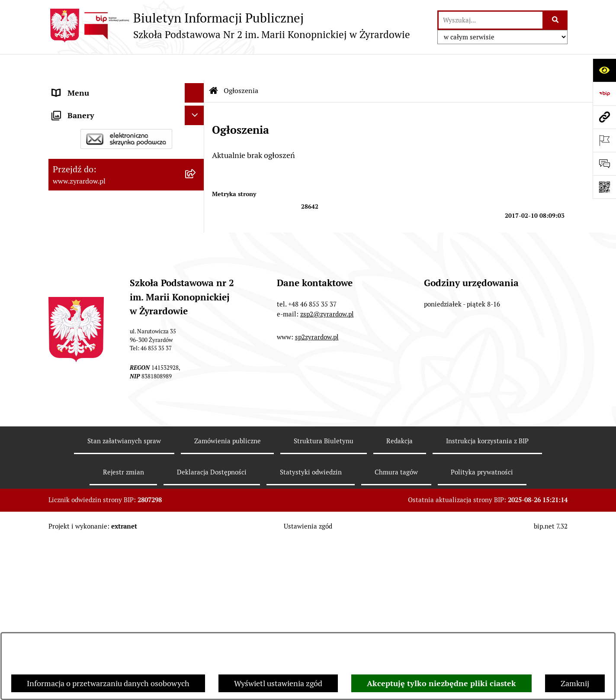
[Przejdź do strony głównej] (229, 26)
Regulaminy (73, 195)
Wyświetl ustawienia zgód (278, 683)
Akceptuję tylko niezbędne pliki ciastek (441, 683)
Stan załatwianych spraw (124, 599)
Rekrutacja (71, 234)
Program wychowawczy (93, 254)
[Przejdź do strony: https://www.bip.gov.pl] (604, 94)
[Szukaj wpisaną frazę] (556, 20)
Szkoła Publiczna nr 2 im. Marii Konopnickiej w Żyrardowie (106, 92)
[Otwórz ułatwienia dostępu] (604, 70)
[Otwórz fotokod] (604, 187)
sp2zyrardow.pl (317, 495)
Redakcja (399, 599)
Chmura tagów (396, 630)
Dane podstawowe (84, 118)
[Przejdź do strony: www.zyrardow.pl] (604, 117)
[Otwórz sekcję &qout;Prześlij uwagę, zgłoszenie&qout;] (604, 164)
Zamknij (575, 683)
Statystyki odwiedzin (311, 630)
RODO (63, 293)
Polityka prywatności (482, 630)
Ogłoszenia (72, 215)
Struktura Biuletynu (324, 599)
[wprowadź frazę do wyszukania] (491, 20)
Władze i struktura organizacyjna (109, 137)
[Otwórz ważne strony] (604, 140)
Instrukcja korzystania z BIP (487, 599)
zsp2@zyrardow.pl (327, 472)
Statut (63, 176)
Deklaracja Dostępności (93, 156)
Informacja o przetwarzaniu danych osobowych (108, 683)
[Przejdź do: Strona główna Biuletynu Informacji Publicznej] (214, 65)
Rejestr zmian (124, 630)
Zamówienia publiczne (228, 599)
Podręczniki (72, 273)
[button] (196, 137)
